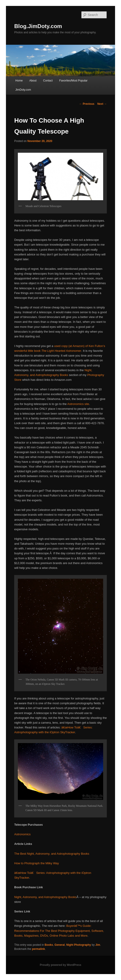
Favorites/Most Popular (73, 81)
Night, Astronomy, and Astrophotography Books (45, 897)
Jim (98, 945)
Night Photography (79, 945)
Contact (48, 81)
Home (19, 81)
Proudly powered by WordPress (60, 965)
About (33, 81)
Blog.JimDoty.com (38, 26)
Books (49, 945)
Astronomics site (78, 404)
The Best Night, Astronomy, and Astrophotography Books (52, 854)
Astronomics (22, 834)
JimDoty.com (23, 90)
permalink (39, 949)
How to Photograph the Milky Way (36, 863)
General (60, 945)
